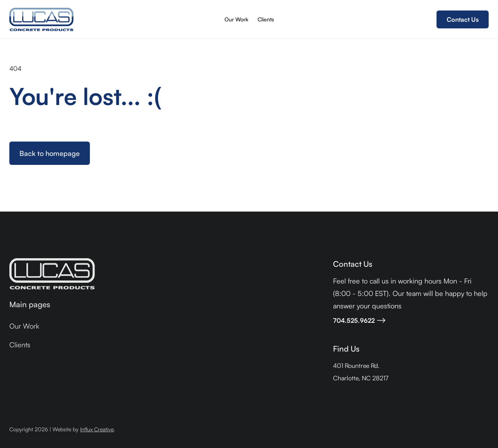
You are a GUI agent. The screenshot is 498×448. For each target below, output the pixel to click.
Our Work (236, 19)
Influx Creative (97, 429)
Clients (266, 19)
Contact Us (463, 19)
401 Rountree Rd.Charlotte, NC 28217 (361, 372)
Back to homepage (50, 153)
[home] (41, 19)
